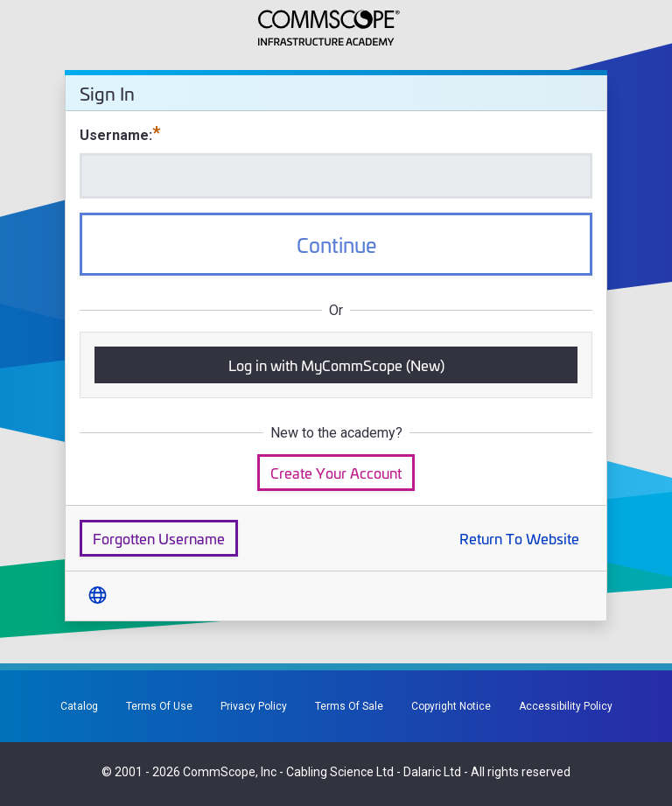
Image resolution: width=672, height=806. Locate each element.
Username (114, 135)
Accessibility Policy (566, 706)
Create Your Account (336, 472)
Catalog (79, 706)
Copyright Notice (451, 706)
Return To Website (519, 538)
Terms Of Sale (349, 706)
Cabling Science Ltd (340, 772)
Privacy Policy (254, 706)
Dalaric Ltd (432, 772)
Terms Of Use (159, 706)
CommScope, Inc (230, 772)
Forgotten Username (159, 538)
